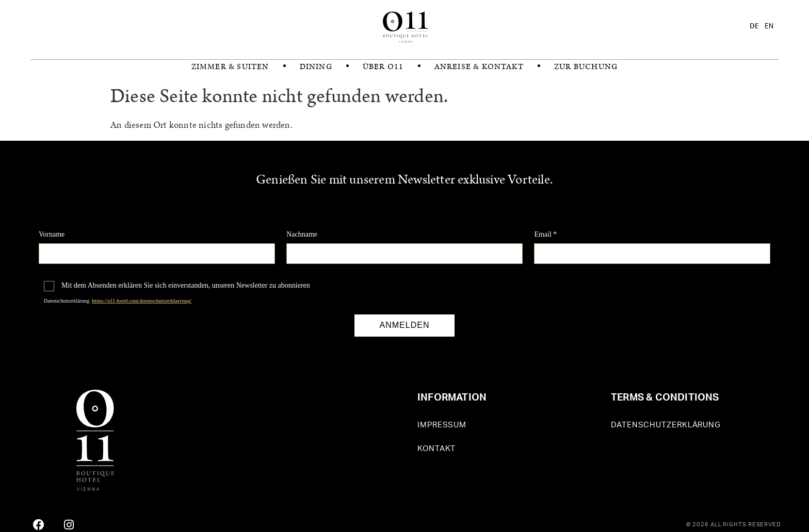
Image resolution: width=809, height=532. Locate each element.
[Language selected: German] (764, 27)
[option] (769, 27)
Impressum (442, 425)
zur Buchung (586, 67)
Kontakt (436, 449)
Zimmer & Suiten (230, 67)
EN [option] (769, 27)
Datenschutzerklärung (666, 425)
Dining (316, 67)
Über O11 (383, 67)
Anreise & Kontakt (479, 67)
